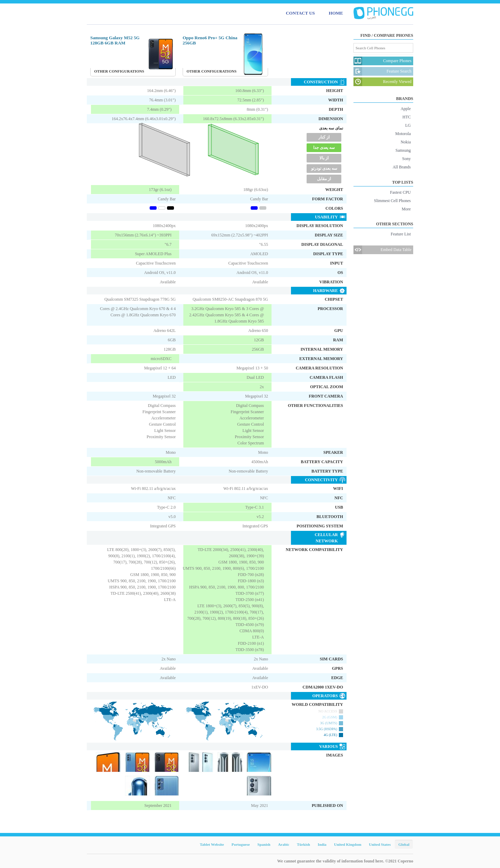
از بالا (324, 158)
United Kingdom (348, 844)
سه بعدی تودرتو (324, 168)
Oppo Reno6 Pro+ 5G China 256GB (210, 40)
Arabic (284, 844)
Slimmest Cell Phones (392, 201)
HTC (407, 117)
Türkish (303, 844)
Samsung (403, 150)
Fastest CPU (400, 192)
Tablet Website (212, 844)
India (322, 844)
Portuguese (241, 844)
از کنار (324, 137)
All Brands (402, 167)
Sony (406, 159)
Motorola (403, 134)
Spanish (264, 844)
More (406, 209)
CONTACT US (300, 13)
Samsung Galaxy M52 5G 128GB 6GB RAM (115, 40)
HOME (336, 13)
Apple (406, 109)
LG (408, 125)
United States (380, 844)
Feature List (401, 234)
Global (404, 844)
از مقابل (324, 179)
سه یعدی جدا (324, 148)
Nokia (406, 142)
